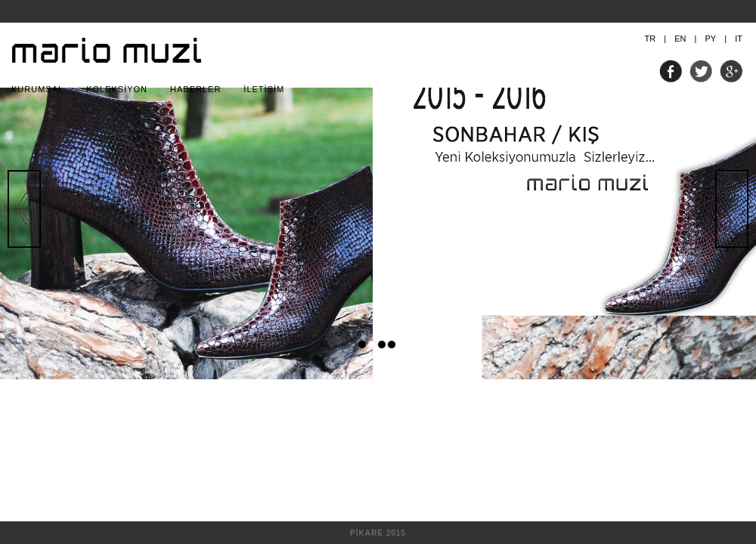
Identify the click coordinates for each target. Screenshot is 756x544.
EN (680, 39)
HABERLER (195, 89)
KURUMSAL (37, 89)
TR (651, 39)
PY (710, 39)
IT (739, 39)
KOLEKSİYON (117, 89)
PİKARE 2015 (378, 533)
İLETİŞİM (264, 89)
